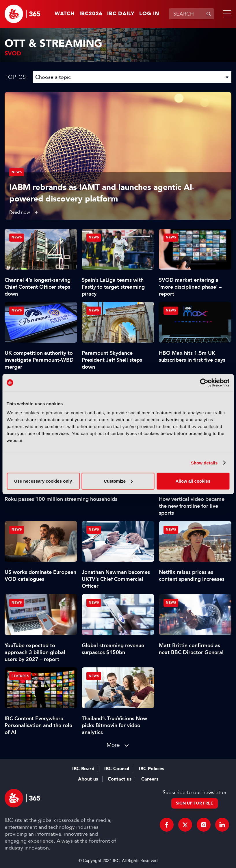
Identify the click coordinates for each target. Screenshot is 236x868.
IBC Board (83, 769)
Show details (204, 463)
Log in (149, 14)
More (113, 745)
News (17, 172)
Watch (65, 14)
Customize (118, 481)
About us (88, 779)
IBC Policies (152, 769)
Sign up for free (195, 803)
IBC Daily (121, 14)
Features (20, 676)
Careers (150, 779)
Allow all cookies (193, 481)
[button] (226, 14)
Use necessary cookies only (43, 481)
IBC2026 (91, 14)
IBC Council (117, 769)
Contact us (120, 779)
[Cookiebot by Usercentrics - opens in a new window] (204, 382)
